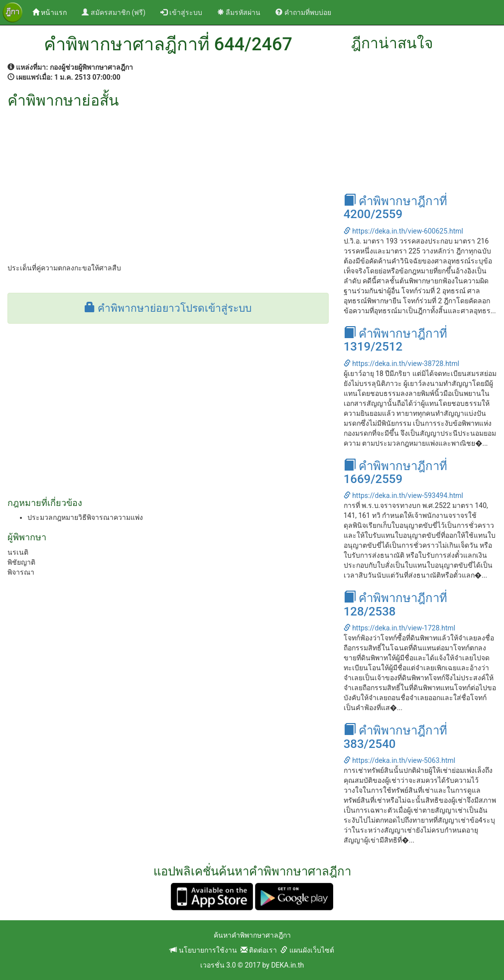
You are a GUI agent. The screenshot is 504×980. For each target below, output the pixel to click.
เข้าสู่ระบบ (181, 12)
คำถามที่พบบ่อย (303, 12)
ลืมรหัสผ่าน (239, 12)
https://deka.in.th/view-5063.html (400, 760)
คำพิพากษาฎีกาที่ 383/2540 (395, 737)
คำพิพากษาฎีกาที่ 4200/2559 (395, 208)
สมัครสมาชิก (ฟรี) (114, 12)
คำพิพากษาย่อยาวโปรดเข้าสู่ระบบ (168, 308)
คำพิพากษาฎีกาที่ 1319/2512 (395, 340)
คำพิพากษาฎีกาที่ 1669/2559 (395, 473)
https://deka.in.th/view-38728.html (401, 364)
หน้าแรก (53, 12)
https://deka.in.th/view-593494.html (403, 495)
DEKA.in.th (287, 965)
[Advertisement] (168, 183)
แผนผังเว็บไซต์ (307, 950)
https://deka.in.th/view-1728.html (400, 628)
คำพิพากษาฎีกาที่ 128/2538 (395, 605)
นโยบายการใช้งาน (203, 950)
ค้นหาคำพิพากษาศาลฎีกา (252, 935)
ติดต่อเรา (259, 950)
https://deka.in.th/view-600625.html (403, 231)
